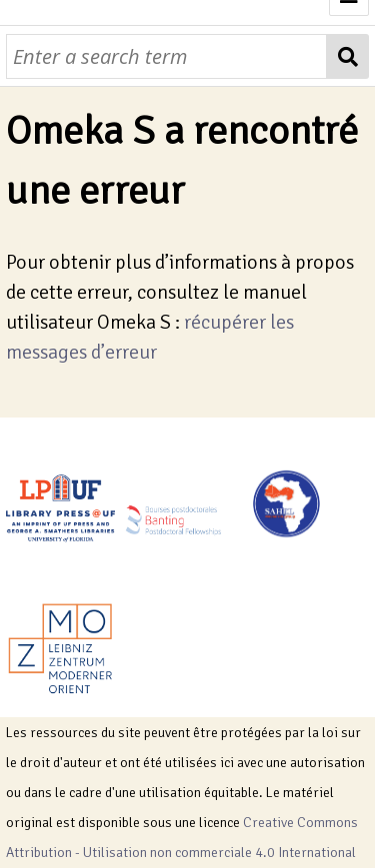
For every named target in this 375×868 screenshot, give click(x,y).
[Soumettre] (347, 56)
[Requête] (166, 56)
